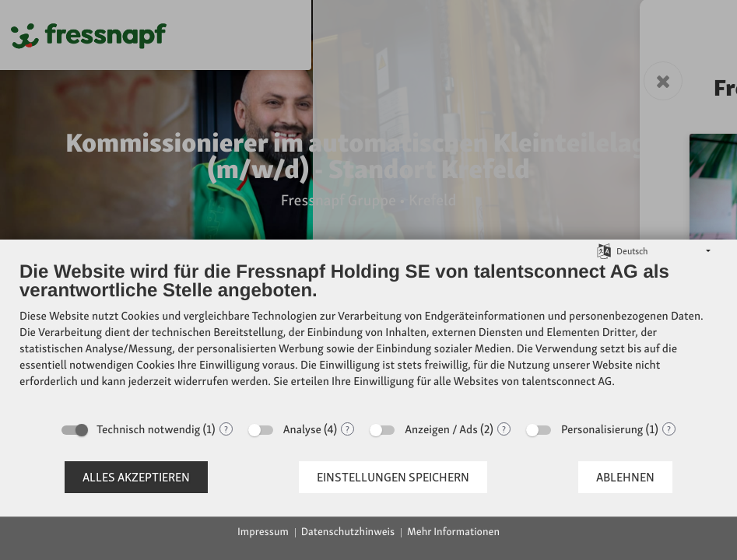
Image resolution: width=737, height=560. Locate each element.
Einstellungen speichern (393, 477)
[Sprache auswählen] (604, 250)
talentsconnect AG (567, 381)
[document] (368, 336)
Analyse (302, 429)
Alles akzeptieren (136, 477)
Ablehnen (625, 477)
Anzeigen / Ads (441, 429)
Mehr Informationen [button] (453, 532)
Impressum (263, 532)
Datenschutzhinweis (348, 532)
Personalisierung (602, 429)
